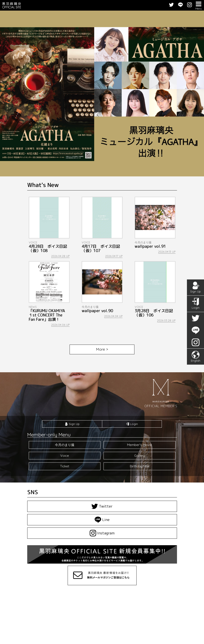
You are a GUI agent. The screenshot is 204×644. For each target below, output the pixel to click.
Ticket (65, 466)
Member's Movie (139, 445)
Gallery (139, 456)
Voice (65, 456)
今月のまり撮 (65, 445)
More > (102, 349)
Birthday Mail (139, 466)
